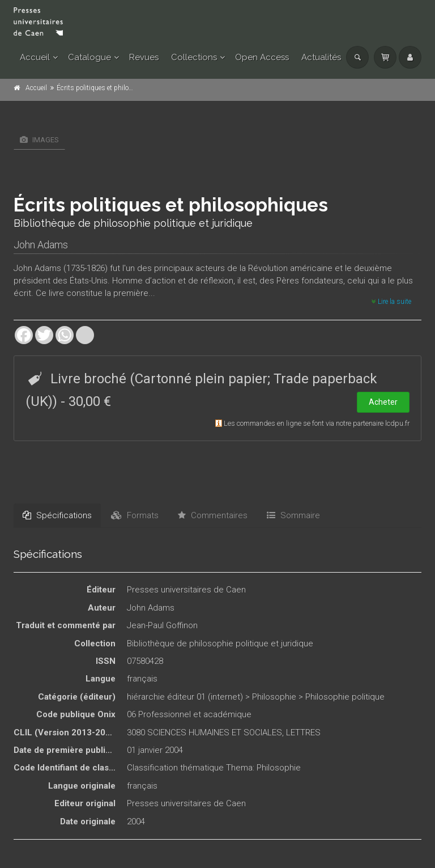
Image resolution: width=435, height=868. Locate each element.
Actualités (321, 57)
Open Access (262, 57)
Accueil (35, 57)
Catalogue (89, 57)
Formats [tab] (135, 515)
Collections (194, 57)
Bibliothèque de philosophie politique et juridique (220, 643)
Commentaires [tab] (213, 515)
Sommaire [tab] (293, 515)
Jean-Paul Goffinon (162, 625)
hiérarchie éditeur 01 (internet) (185, 697)
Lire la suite (391, 302)
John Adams (41, 245)
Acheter (383, 402)
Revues (144, 57)
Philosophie (274, 697)
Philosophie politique (345, 697)
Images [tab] (39, 140)
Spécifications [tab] (57, 515)
